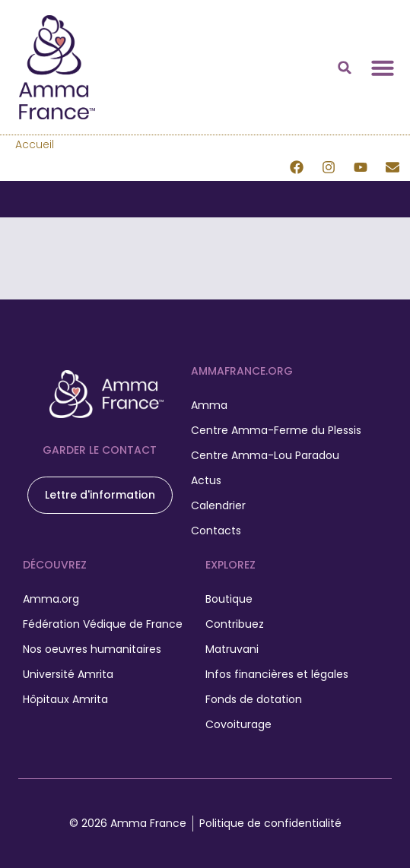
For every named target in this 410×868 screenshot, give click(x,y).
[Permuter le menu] (383, 68)
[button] (345, 68)
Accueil (35, 144)
